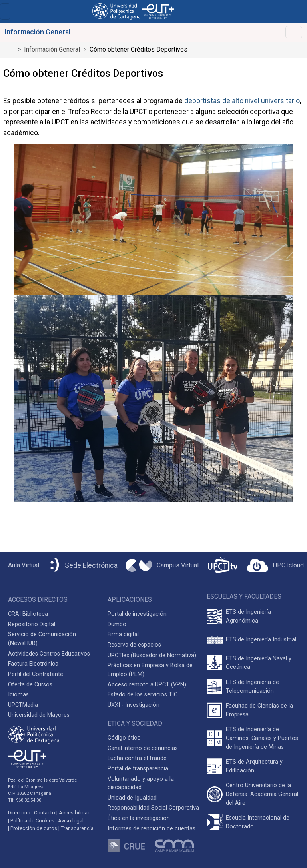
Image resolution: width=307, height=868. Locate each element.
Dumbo (117, 624)
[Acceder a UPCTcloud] (275, 565)
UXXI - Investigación (134, 705)
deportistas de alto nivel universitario (242, 101)
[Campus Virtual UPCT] (162, 565)
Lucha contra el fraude (137, 758)
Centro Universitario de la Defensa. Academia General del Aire (262, 794)
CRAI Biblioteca (28, 614)
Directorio (19, 813)
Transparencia (77, 828)
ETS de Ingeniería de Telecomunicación (252, 687)
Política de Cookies (32, 821)
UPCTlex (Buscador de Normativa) (152, 655)
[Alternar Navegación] (294, 32)
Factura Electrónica (33, 664)
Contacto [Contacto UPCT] (45, 813)
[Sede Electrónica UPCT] (82, 566)
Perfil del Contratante (36, 674)
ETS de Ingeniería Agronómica (248, 616)
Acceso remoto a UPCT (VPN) (147, 685)
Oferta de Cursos (30, 685)
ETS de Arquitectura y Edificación (254, 766)
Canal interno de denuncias (143, 748)
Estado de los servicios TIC (143, 695)
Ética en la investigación (139, 818)
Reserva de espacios (134, 645)
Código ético (124, 738)
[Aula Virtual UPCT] (21, 565)
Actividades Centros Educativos (49, 654)
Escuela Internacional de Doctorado (258, 822)
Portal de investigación (137, 614)
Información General (52, 49)
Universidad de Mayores (39, 715)
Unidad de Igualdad (132, 798)
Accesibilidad (75, 813)
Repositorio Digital (32, 624)
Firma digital (123, 634)
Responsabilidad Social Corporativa (153, 808)
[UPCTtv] (223, 566)
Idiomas (18, 695)
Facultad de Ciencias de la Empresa (259, 710)
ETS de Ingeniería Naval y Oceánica (259, 663)
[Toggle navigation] (5, 11)
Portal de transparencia (138, 769)
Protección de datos (34, 828)
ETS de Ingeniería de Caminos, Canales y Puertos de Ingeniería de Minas (262, 738)
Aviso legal (71, 821)
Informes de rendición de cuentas (152, 829)
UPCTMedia (23, 705)
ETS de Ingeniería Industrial (261, 640)
